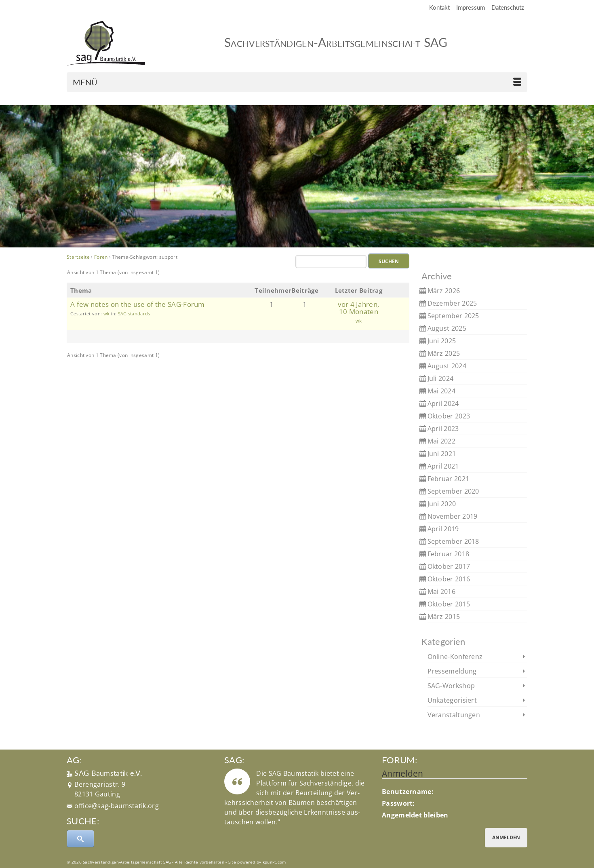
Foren (101, 257)
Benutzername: (408, 792)
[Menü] (297, 82)
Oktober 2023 (449, 416)
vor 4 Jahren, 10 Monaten (358, 308)
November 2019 (453, 516)
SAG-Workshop (451, 686)
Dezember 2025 (452, 303)
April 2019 (443, 529)
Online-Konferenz (455, 657)
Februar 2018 (449, 554)
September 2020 (453, 491)
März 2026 (444, 291)
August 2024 (447, 366)
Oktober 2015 (449, 604)
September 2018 (453, 541)
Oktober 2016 (449, 579)
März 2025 (444, 353)
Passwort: (398, 803)
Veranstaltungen (454, 715)
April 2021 (443, 466)
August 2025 (447, 328)
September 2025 (453, 316)
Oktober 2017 (449, 566)
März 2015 (444, 617)
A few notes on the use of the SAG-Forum (138, 304)
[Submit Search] (80, 839)
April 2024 (443, 403)
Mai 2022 (441, 441)
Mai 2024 (441, 391)
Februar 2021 (449, 479)
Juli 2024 (441, 378)
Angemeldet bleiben (415, 815)
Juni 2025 (442, 341)
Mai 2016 (441, 591)
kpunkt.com (274, 862)
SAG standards (134, 314)
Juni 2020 (442, 504)
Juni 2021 (442, 454)
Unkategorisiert (452, 700)
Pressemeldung (452, 671)
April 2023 (443, 429)
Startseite (78, 257)
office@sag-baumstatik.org (117, 806)
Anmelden (506, 837)
